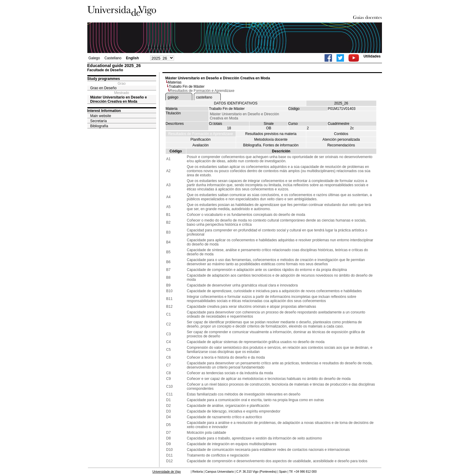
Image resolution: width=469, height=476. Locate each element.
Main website (101, 116)
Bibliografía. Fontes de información (271, 145)
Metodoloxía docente (271, 140)
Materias (175, 82)
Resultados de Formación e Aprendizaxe (200, 134)
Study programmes (104, 79)
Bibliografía (99, 126)
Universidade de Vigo (167, 472)
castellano (204, 97)
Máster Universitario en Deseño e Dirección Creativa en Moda (119, 99)
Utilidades (372, 56)
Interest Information (104, 111)
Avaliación (200, 145)
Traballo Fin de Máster (187, 87)
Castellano (113, 58)
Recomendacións (341, 145)
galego (173, 97)
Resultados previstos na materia (271, 134)
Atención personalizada (341, 140)
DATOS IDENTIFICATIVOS (236, 103)
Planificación (201, 140)
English (132, 58)
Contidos (341, 134)
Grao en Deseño (103, 88)
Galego (94, 58)
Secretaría (99, 121)
